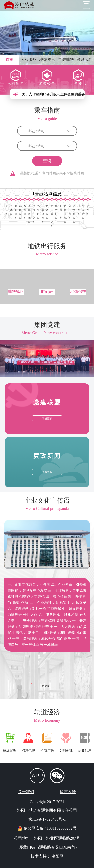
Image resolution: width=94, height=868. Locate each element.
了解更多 (45, 686)
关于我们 (26, 792)
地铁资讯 (47, 60)
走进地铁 (66, 60)
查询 (47, 161)
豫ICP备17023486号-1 (47, 819)
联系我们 (85, 60)
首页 (10, 60)
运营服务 (28, 60)
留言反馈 (68, 792)
